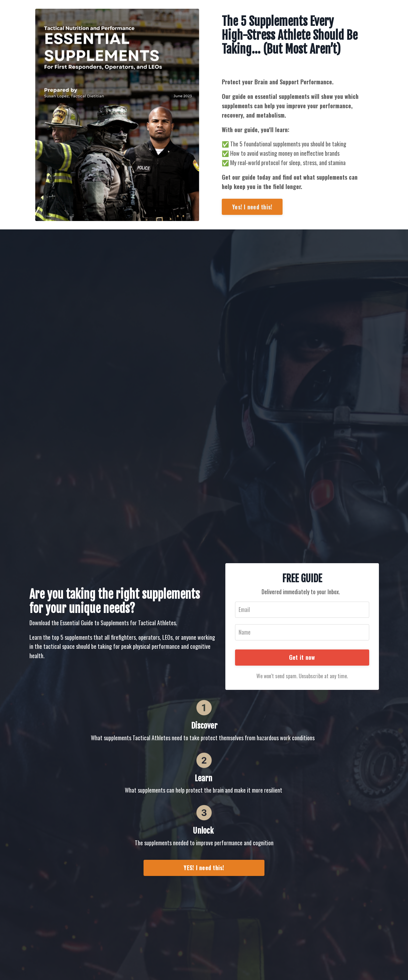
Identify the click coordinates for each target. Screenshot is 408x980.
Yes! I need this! (252, 207)
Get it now (302, 657)
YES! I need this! (204, 868)
